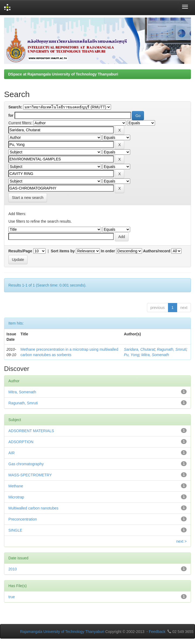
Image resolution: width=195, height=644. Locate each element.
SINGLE (15, 530)
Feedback (157, 632)
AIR (11, 453)
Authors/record (157, 251)
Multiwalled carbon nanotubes (33, 508)
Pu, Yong (132, 355)
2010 (13, 569)
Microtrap (16, 497)
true (12, 597)
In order (108, 251)
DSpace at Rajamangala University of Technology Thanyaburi (63, 74)
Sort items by (63, 251)
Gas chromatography (26, 464)
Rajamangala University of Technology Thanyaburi (62, 632)
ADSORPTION (21, 442)
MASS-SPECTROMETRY (30, 475)
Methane (16, 486)
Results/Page (20, 251)
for (11, 115)
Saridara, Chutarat (139, 349)
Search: (15, 107)
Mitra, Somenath (155, 355)
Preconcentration (23, 519)
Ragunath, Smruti (172, 349)
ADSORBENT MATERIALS (31, 431)
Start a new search (28, 198)
